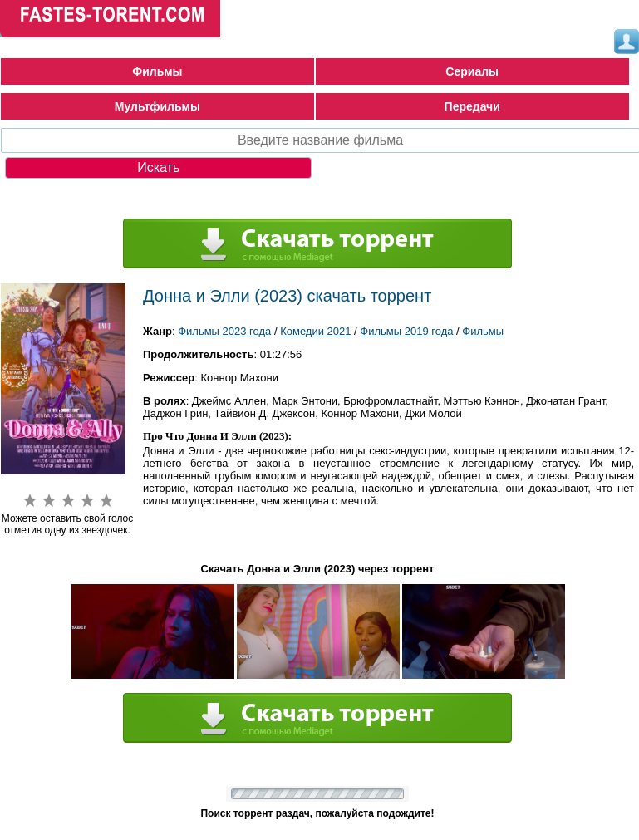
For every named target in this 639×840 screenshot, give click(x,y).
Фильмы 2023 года (224, 331)
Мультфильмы (157, 106)
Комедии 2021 (315, 331)
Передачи (472, 106)
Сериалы (472, 71)
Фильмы (157, 71)
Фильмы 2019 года (406, 331)
